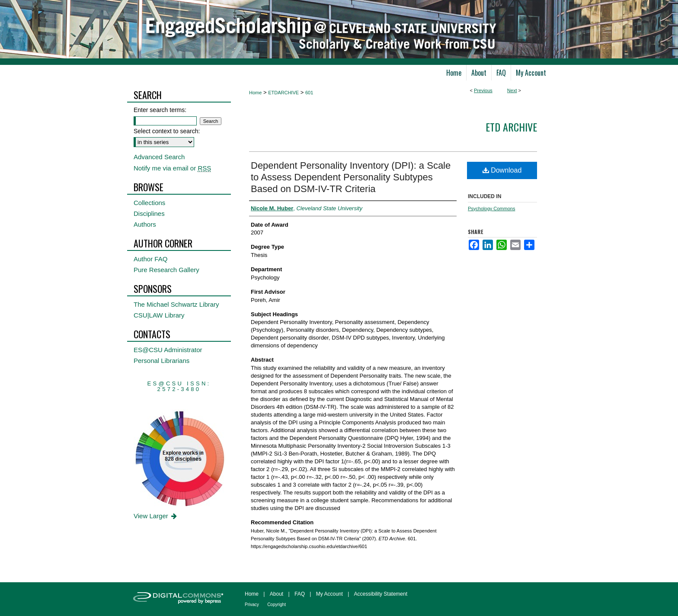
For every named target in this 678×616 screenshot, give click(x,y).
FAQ (300, 594)
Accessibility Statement (381, 594)
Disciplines (149, 213)
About (277, 594)
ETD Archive (511, 127)
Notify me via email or (172, 168)
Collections (149, 203)
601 (309, 93)
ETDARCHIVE (283, 93)
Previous (483, 90)
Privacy (252, 605)
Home (255, 93)
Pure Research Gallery (166, 270)
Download (502, 170)
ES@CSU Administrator (168, 350)
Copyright (277, 605)
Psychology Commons (491, 209)
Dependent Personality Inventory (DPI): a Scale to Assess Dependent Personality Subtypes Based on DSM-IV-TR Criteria (351, 177)
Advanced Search (159, 157)
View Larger (156, 516)
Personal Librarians (162, 361)
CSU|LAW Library (159, 315)
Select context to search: (167, 131)
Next (512, 90)
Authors (145, 224)
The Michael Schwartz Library (176, 304)
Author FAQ (150, 259)
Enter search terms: (160, 110)
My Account (329, 594)
